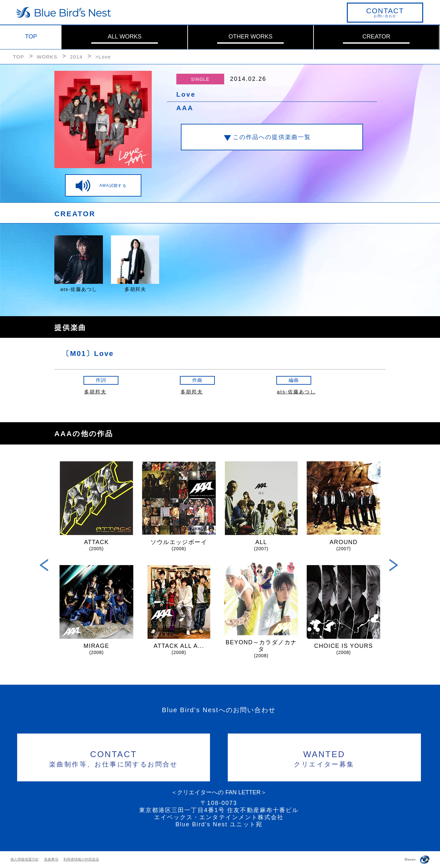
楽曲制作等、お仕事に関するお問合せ (114, 758)
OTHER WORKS (250, 37)
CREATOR (376, 37)
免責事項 (51, 859)
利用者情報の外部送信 (81, 859)
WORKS (47, 57)
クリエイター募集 (324, 758)
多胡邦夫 (95, 392)
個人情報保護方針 (25, 859)
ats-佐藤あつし (296, 392)
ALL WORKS (125, 37)
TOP (31, 37)
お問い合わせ (385, 12)
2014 (76, 57)
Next (394, 565)
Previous (44, 565)
